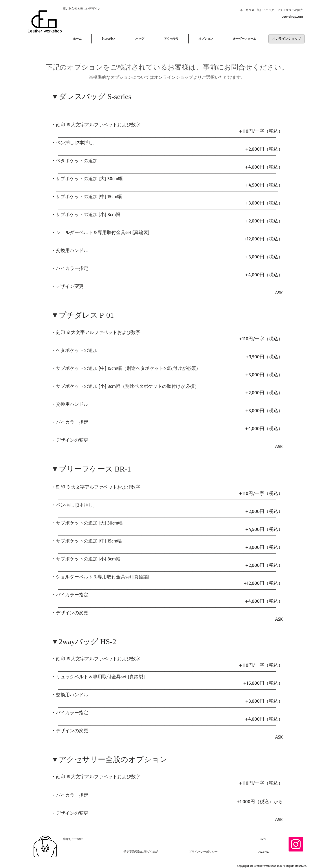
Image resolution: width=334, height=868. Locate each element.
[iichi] (263, 839)
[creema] (263, 852)
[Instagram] (296, 844)
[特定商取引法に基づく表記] (141, 852)
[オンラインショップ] (287, 39)
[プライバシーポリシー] (203, 852)
